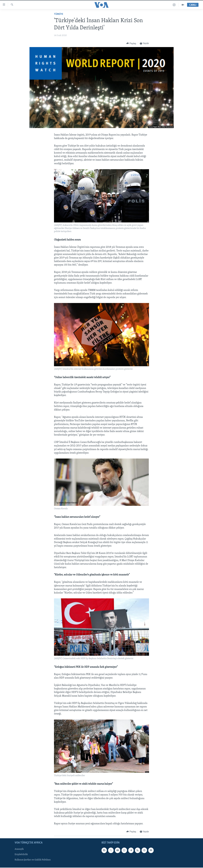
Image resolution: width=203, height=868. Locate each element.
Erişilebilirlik (21, 854)
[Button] (131, 43)
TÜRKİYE (59, 14)
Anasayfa (19, 849)
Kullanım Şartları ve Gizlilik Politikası (33, 860)
